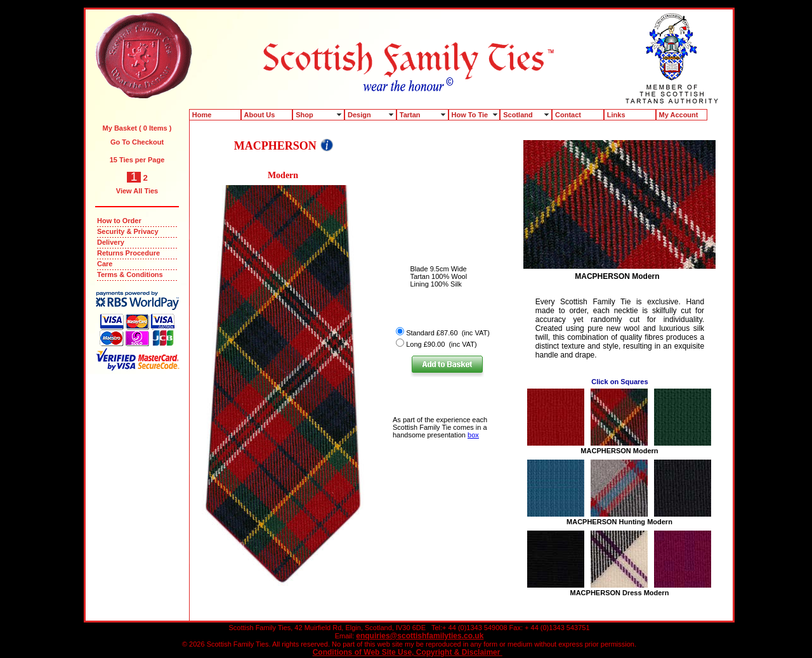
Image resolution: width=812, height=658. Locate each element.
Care (105, 264)
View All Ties (137, 191)
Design (359, 115)
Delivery (111, 242)
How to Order (119, 221)
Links (616, 115)
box (473, 435)
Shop (304, 115)
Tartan (410, 115)
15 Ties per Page (137, 160)
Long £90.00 (425, 344)
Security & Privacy (128, 231)
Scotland (518, 115)
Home (202, 115)
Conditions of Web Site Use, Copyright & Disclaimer (408, 652)
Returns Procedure (128, 253)
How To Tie (470, 115)
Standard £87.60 (432, 333)
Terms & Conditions (130, 274)
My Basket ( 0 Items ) (137, 128)
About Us (260, 115)
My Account (679, 115)
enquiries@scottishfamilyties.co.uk (420, 636)
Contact (568, 115)
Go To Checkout (137, 142)
